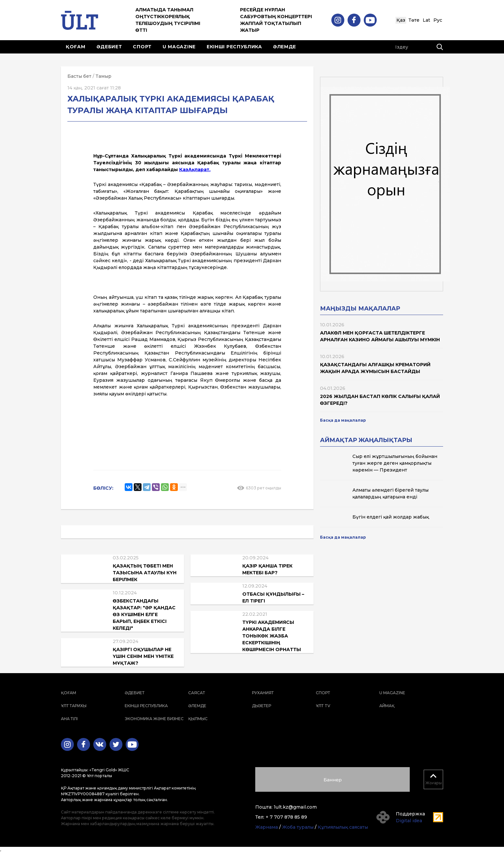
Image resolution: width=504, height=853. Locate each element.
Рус (438, 20)
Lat (426, 20)
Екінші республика (234, 47)
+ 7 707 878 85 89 (286, 817)
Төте (414, 20)
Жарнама (267, 827)
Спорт (142, 47)
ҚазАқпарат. (195, 169)
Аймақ (387, 706)
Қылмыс (198, 719)
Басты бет (79, 76)
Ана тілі (69, 719)
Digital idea (409, 821)
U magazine (179, 47)
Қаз (401, 20)
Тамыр (103, 76)
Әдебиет (109, 47)
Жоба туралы (298, 827)
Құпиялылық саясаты (343, 827)
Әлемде (285, 47)
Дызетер (262, 706)
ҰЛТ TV (323, 706)
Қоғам (76, 47)
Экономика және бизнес (154, 719)
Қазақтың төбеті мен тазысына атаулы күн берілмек (145, 573)
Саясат (197, 693)
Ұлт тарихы (74, 706)
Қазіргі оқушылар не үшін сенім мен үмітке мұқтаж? (143, 656)
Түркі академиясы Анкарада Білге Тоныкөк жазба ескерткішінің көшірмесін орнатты (272, 636)
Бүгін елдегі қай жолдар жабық (391, 517)
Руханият (263, 693)
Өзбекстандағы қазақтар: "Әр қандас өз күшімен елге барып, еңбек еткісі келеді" (144, 614)
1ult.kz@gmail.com (295, 807)
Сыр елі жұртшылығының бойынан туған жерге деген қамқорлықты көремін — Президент (395, 463)
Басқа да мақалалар (343, 420)
